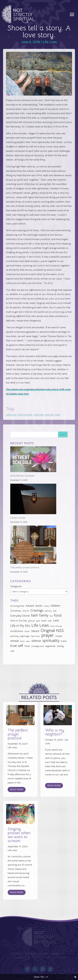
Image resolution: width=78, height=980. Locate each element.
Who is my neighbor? (55, 732)
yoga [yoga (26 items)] (12, 651)
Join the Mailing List (51, 954)
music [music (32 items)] (27, 631)
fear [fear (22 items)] (51, 616)
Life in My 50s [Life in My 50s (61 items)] (20, 626)
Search (63, 434)
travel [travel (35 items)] (64, 641)
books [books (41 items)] (39, 606)
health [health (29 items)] (44, 621)
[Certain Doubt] (33, 500)
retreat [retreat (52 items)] (14, 641)
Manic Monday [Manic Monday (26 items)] (56, 626)
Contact (31, 954)
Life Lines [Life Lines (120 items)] (40, 625)
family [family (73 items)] (44, 615)
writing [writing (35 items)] (60, 646)
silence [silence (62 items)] (36, 641)
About (18, 954)
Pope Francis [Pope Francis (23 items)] (35, 636)
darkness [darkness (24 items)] (48, 611)
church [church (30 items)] (26, 611)
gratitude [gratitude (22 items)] (31, 621)
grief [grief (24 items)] (38, 621)
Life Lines (50, 42)
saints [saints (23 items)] (28, 641)
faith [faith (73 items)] (34, 615)
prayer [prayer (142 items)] (48, 636)
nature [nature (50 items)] (35, 631)
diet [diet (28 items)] (55, 611)
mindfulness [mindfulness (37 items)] (17, 631)
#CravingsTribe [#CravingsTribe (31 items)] (17, 606)
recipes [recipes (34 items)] (59, 636)
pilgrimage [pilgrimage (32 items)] (25, 636)
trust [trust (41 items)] (27, 646)
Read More (17, 789)
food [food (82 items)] (58, 615)
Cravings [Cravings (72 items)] (37, 610)
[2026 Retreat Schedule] (33, 460)
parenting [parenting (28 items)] (14, 636)
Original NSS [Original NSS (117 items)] (52, 631)
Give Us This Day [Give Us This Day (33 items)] (19, 621)
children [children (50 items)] (55, 606)
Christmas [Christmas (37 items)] (16, 611)
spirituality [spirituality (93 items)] (51, 641)
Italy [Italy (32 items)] (50, 621)
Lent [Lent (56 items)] (56, 620)
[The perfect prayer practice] (33, 545)
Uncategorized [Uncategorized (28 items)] (37, 646)
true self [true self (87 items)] (17, 646)
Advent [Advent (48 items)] (30, 606)
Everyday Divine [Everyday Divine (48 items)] (20, 616)
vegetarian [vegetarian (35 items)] (50, 646)
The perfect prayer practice (25, 567)
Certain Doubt (18, 518)
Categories (16, 586)
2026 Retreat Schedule (22, 476)
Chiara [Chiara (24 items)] (46, 606)
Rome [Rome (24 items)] (22, 641)
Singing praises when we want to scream (19, 835)
